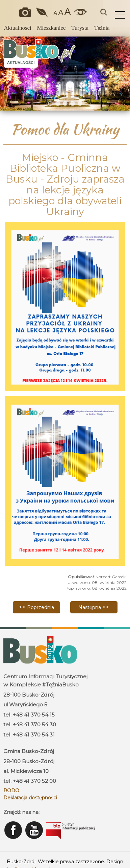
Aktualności (17, 28)
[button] (8, 73)
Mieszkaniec (51, 28)
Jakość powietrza (42, 12)
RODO (11, 791)
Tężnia (102, 28)
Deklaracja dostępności (30, 798)
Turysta (80, 28)
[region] (65, 74)
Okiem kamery (27, 12)
